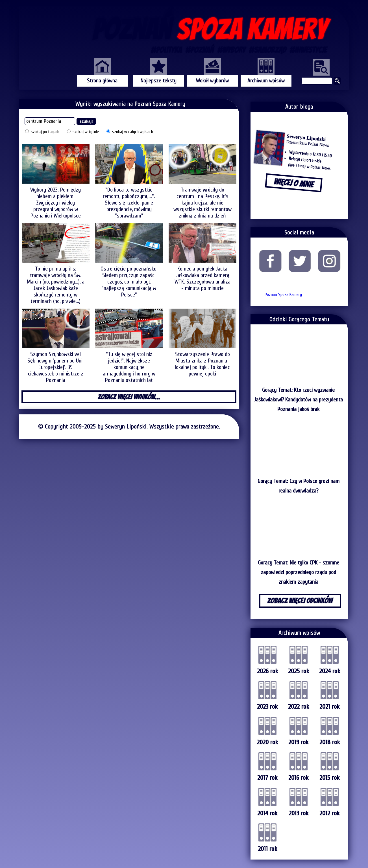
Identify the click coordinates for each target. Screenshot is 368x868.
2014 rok (267, 813)
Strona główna (102, 81)
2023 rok (267, 707)
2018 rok (330, 742)
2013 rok (299, 813)
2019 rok (298, 742)
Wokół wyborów (212, 81)
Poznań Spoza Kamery (283, 295)
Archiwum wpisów (266, 81)
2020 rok (267, 742)
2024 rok (330, 671)
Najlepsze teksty (159, 81)
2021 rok (329, 707)
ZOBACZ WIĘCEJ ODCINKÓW (300, 601)
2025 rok (299, 671)
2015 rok (329, 778)
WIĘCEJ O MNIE (293, 183)
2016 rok (298, 778)
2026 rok (267, 671)
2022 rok (299, 707)
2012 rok (329, 813)
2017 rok (267, 778)
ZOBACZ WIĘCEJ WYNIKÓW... (129, 397)
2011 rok (267, 849)
